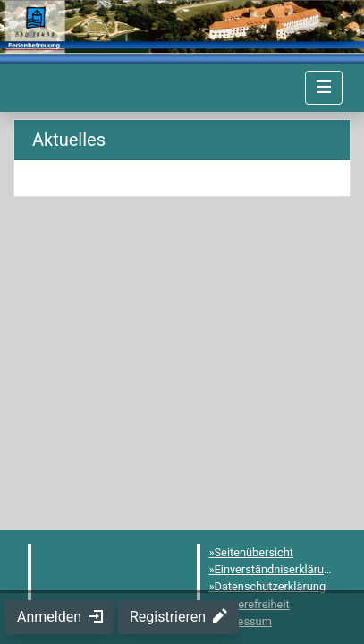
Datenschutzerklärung (271, 586)
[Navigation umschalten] (324, 88)
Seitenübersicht (254, 552)
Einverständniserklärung (276, 569)
